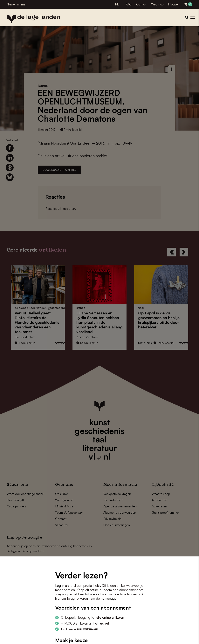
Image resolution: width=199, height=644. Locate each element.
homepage (109, 598)
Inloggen (174, 4)
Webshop (157, 4)
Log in (60, 586)
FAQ (129, 4)
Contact (141, 4)
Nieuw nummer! (17, 4)
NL (117, 4)
